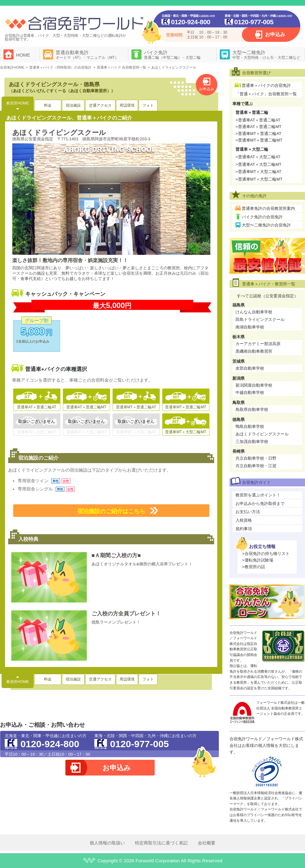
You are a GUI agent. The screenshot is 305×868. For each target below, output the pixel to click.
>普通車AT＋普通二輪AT (258, 120)
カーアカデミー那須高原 (258, 344)
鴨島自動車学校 (250, 426)
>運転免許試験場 (258, 560)
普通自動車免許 (87, 55)
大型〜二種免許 (266, 55)
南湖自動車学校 (250, 327)
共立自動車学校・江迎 (256, 466)
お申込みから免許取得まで (260, 504)
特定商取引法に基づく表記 (161, 843)
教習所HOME (18, 103)
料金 (48, 105)
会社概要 (207, 843)
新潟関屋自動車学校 (254, 385)
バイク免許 (172, 55)
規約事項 (244, 529)
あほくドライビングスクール (262, 434)
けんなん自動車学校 (254, 312)
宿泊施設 (73, 105)
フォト (148, 105)
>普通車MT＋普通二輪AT (258, 134)
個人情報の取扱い (107, 843)
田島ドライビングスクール (260, 319)
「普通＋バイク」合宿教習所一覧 (266, 94)
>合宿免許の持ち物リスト (266, 554)
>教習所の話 (254, 567)
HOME (23, 55)
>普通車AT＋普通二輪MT (258, 127)
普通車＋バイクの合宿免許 (266, 85)
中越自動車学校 (250, 392)
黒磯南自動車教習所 (254, 351)
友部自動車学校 (250, 368)
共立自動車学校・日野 (256, 458)
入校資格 (244, 520)
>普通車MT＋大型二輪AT (258, 172)
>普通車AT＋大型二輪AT (258, 157)
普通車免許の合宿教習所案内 (268, 208)
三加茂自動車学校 (252, 442)
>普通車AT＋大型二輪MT (258, 164)
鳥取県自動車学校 (252, 409)
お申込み (275, 34)
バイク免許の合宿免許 (262, 217)
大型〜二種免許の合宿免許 (266, 225)
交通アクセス (100, 105)
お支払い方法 (248, 512)
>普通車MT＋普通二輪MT (259, 140)
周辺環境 (127, 105)
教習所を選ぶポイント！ (258, 495)
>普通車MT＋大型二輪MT (259, 179)
